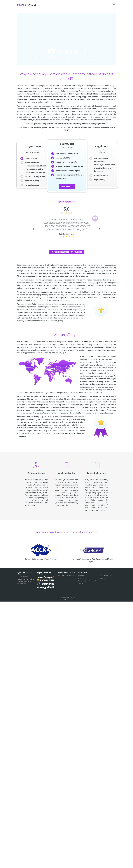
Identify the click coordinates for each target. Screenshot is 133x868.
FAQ (80, 578)
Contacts (102, 578)
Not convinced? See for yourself (66, 252)
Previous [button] (33, 232)
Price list (81, 575)
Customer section (105, 575)
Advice (81, 584)
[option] (67, 227)
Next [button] (99, 232)
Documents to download (87, 581)
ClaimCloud (26, 5)
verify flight (67, 187)
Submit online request (66, 575)
